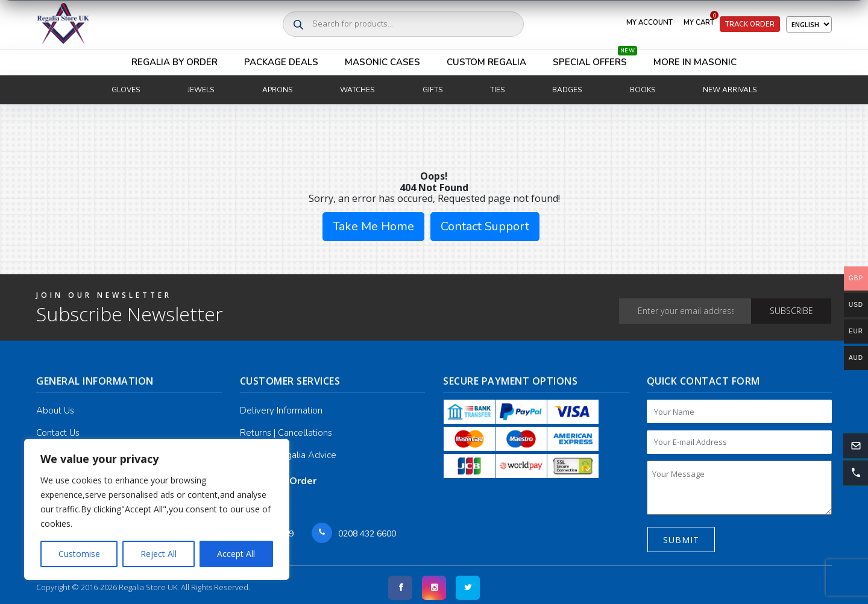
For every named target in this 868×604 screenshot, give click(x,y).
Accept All (236, 554)
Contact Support (485, 226)
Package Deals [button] (281, 62)
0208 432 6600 (367, 534)
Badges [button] (567, 90)
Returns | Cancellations (286, 433)
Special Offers (595, 59)
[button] (855, 473)
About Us (55, 411)
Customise (79, 554)
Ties (497, 90)
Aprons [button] (277, 90)
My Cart (701, 20)
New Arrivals (730, 90)
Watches (357, 90)
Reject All (159, 554)
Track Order (750, 24)
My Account (649, 22)
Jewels (201, 90)
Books (643, 90)
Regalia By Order (175, 62)
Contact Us (58, 433)
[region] (157, 509)
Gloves (126, 90)
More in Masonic (695, 62)
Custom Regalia (486, 62)
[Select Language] (809, 24)
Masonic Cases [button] (382, 62)
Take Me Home (373, 226)
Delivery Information (281, 411)
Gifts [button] (432, 90)
